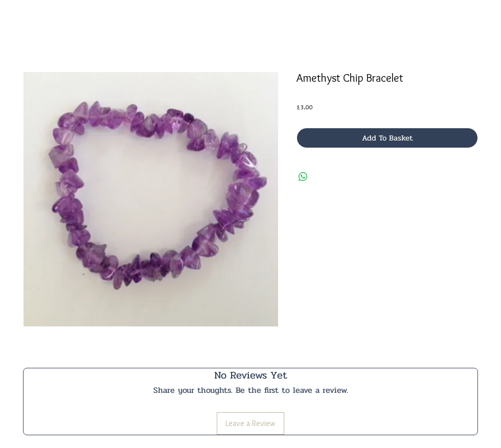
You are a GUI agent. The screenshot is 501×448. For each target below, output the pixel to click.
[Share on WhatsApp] (303, 177)
